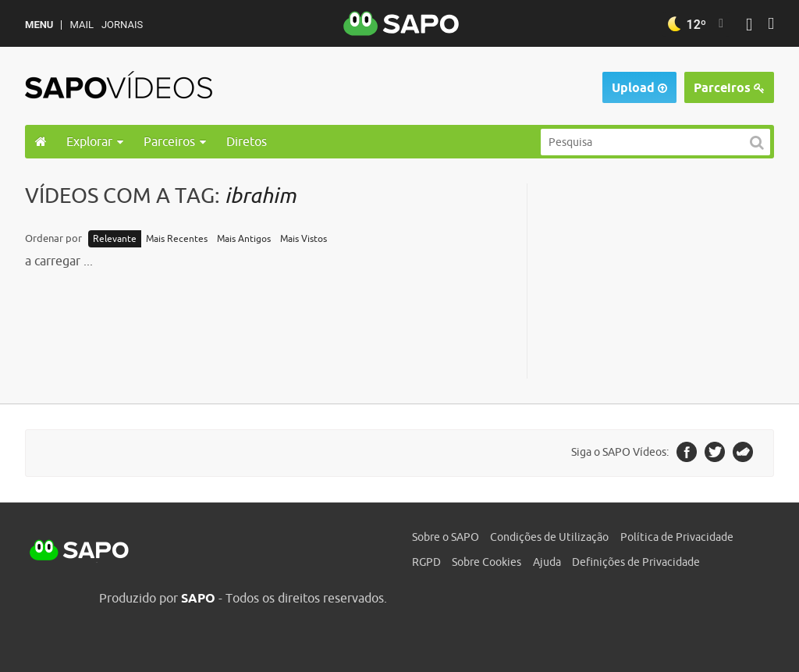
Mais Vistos (304, 239)
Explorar (95, 141)
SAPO (80, 551)
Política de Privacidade (677, 537)
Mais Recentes (177, 239)
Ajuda (547, 562)
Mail (81, 25)
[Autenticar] (749, 26)
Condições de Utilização (549, 537)
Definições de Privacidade (636, 562)
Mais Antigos (244, 239)
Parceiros (729, 88)
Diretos (247, 141)
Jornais (122, 25)
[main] (399, 281)
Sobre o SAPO (446, 537)
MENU (39, 25)
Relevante (115, 239)
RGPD (426, 562)
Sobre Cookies (487, 562)
